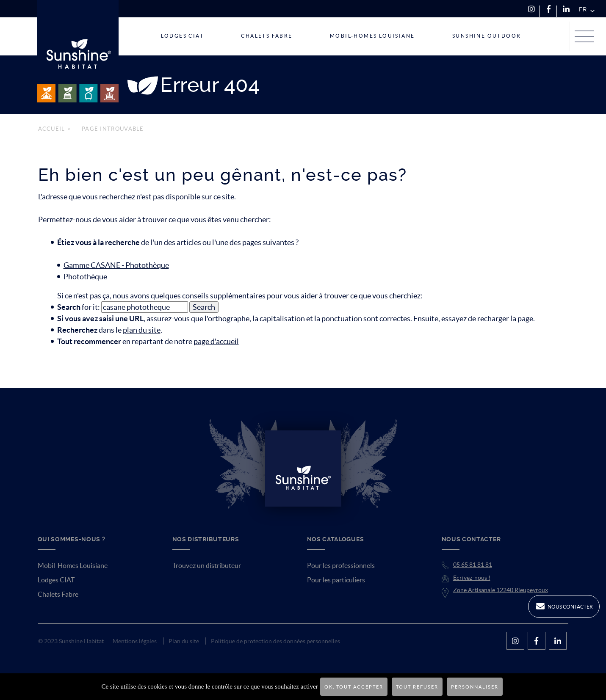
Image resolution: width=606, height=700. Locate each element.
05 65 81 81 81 (473, 565)
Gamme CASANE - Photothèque (116, 265)
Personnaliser (475, 687)
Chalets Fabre (58, 594)
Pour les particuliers (336, 580)
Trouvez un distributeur (207, 565)
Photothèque (85, 277)
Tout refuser (417, 687)
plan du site (142, 330)
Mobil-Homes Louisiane (73, 565)
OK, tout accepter (354, 687)
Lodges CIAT (56, 580)
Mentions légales (135, 641)
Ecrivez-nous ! (472, 578)
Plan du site (184, 641)
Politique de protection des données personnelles (275, 641)
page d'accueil (216, 341)
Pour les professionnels (341, 565)
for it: (79, 307)
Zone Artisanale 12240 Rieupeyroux (501, 590)
